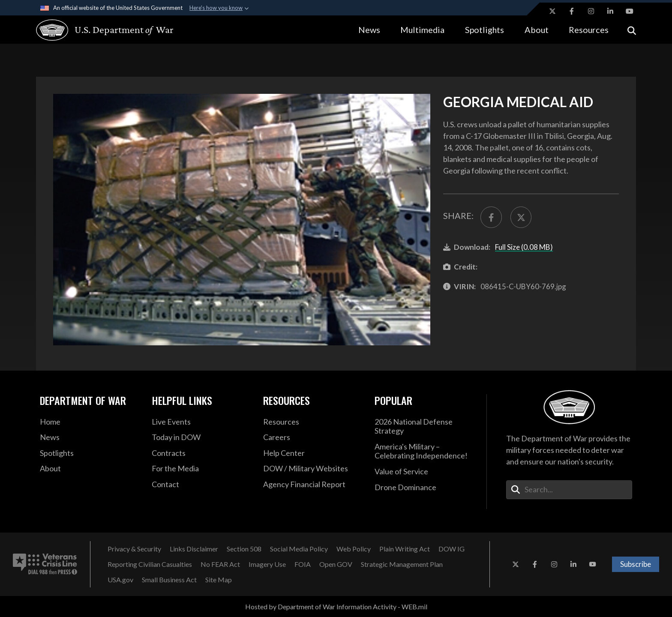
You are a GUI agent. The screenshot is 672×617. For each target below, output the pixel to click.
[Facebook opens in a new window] (572, 11)
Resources (589, 30)
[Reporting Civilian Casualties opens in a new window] (150, 564)
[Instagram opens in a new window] (591, 11)
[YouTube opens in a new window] (630, 11)
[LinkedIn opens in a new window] (610, 11)
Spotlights (484, 30)
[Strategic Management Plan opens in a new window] (402, 564)
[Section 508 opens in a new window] (244, 549)
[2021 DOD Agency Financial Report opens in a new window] (312, 485)
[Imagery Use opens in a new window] (267, 564)
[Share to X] (521, 217)
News (369, 30)
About (537, 30)
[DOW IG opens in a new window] (451, 549)
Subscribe (636, 564)
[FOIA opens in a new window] (303, 564)
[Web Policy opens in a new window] (354, 549)
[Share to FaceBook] (491, 217)
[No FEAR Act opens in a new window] (220, 564)
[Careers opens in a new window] (312, 437)
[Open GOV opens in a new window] (336, 564)
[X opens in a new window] (552, 11)
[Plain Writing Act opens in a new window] (405, 549)
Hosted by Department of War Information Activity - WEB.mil (336, 607)
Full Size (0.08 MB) (524, 247)
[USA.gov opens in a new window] (120, 580)
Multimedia (422, 30)
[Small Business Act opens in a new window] (169, 580)
